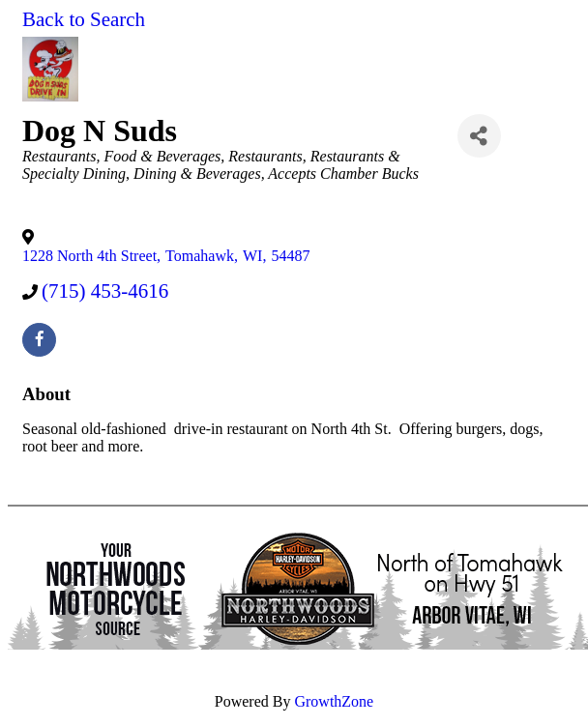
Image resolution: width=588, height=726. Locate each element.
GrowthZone (334, 701)
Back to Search (84, 19)
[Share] (479, 136)
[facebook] (39, 340)
